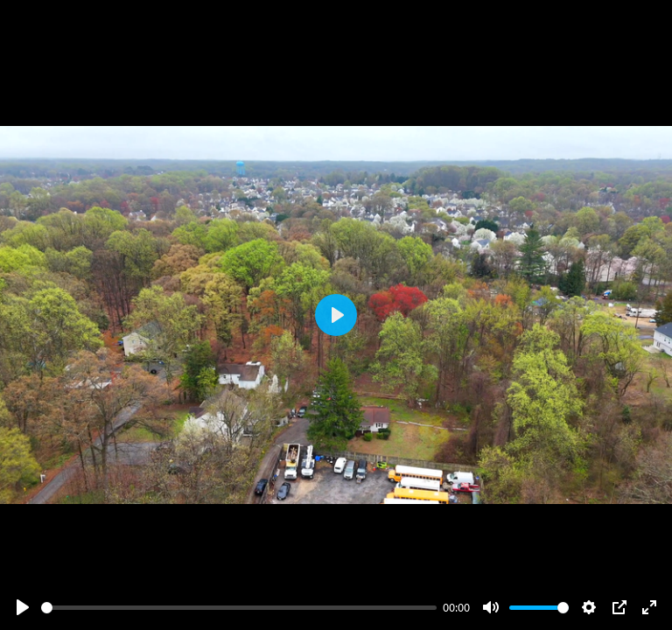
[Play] (23, 607)
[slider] (239, 608)
